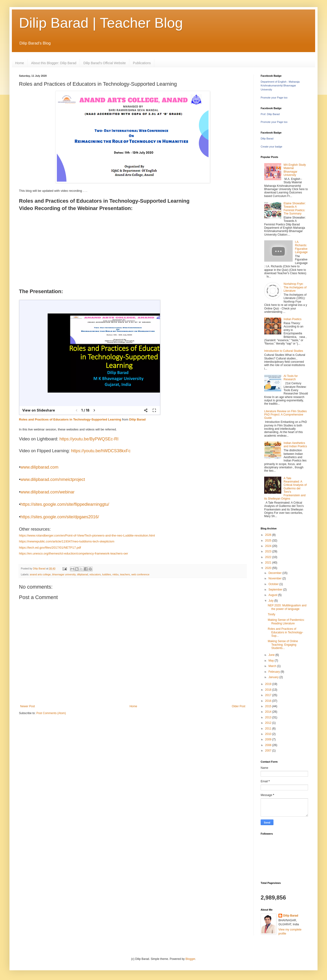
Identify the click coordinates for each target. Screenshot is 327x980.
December (275, 573)
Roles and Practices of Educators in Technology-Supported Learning (70, 419)
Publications (142, 63)
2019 (269, 684)
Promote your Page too (274, 98)
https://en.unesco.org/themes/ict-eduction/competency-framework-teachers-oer (73, 553)
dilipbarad (83, 574)
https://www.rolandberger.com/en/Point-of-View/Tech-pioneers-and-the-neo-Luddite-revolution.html (87, 535)
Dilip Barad (137, 419)
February (275, 672)
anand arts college (40, 574)
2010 (269, 734)
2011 (269, 729)
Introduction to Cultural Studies (284, 351)
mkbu (115, 574)
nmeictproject (72, 479)
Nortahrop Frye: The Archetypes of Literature (295, 287)
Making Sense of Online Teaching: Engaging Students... (283, 645)
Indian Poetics (293, 319)
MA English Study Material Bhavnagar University (295, 170)
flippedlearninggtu (91, 504)
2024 (269, 546)
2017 (269, 695)
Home (20, 63)
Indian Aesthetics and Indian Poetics (295, 445)
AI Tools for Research (291, 378)
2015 (269, 706)
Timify (272, 614)
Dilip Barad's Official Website (105, 63)
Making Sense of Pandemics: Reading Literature (286, 622)
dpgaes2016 (86, 517)
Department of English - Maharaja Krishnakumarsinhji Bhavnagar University (280, 86)
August (273, 595)
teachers (125, 574)
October (274, 584)
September (276, 590)
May (272, 661)
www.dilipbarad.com (39, 467)
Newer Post (27, 706)
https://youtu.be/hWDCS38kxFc (101, 451)
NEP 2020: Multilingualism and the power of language (287, 607)
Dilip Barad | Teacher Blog (101, 23)
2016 (269, 701)
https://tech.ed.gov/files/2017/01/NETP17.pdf (50, 548)
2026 (269, 535)
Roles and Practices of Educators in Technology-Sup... (286, 632)
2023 (269, 551)
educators (95, 574)
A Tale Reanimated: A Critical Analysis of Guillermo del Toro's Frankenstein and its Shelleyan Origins (285, 488)
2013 (269, 717)
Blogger (190, 959)
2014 (269, 712)
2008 (269, 745)
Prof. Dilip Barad (270, 114)
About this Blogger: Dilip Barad (54, 63)
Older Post (238, 706)
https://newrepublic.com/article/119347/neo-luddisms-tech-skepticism (67, 541)
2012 (269, 723)
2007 (269, 751)
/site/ (70, 504)
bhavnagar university (64, 574)
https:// (27, 504)
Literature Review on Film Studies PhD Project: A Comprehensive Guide (285, 415)
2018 (269, 690)
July (271, 601)
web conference (140, 574)
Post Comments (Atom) (51, 713)
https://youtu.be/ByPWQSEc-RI (89, 439)
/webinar (66, 492)
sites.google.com (49, 504)
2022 (269, 557)
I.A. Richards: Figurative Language (301, 247)
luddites (107, 574)
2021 (269, 563)
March (273, 666)
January (274, 677)
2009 (269, 739)
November (275, 578)
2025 (269, 541)
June (272, 655)
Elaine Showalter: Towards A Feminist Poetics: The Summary (295, 208)
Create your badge (271, 147)
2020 (269, 568)
